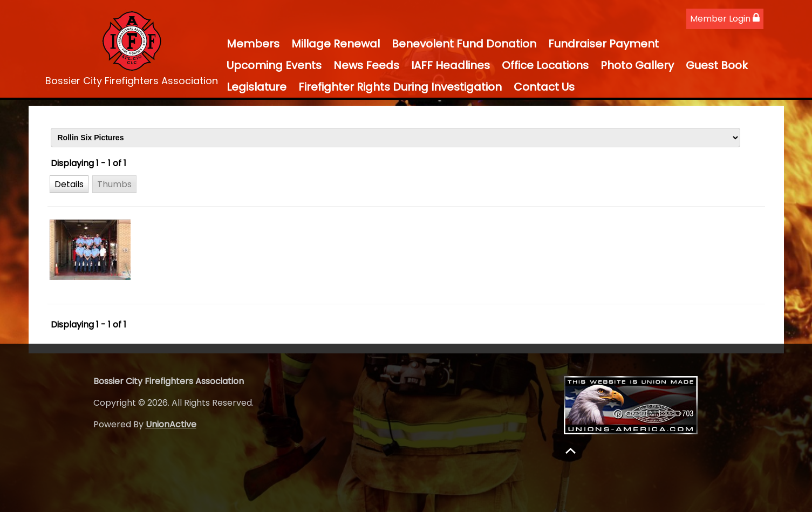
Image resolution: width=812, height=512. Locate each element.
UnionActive (171, 424)
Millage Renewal (336, 44)
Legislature (257, 87)
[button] (69, 184)
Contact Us (544, 87)
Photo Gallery (637, 65)
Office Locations (545, 65)
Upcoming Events (274, 65)
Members (253, 44)
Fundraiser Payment (603, 44)
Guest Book (717, 65)
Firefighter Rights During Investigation (400, 87)
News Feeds (366, 65)
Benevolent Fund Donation (464, 44)
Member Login (725, 19)
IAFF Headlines (451, 65)
